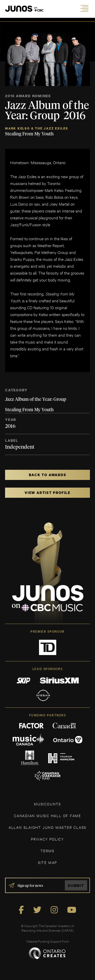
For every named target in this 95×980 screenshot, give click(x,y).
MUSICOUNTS (48, 804)
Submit (76, 885)
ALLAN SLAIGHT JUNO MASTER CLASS (48, 827)
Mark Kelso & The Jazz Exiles (37, 128)
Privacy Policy (48, 839)
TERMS (48, 851)
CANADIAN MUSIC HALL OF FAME (48, 815)
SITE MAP (48, 862)
